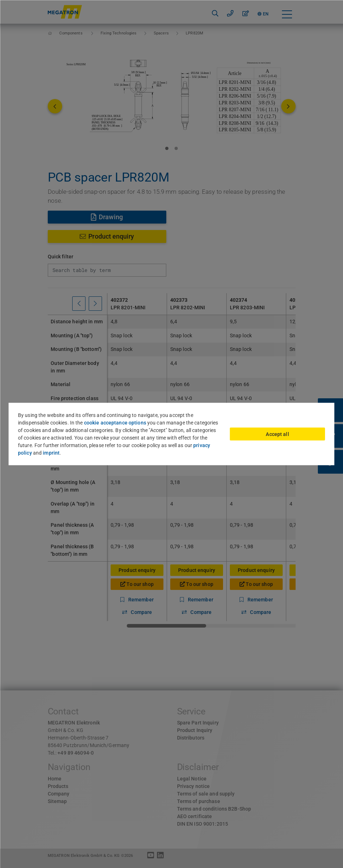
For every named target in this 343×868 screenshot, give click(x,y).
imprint (51, 453)
